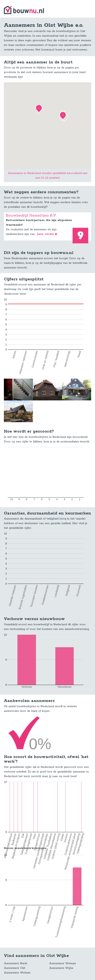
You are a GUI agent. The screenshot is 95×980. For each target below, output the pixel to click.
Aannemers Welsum (17, 973)
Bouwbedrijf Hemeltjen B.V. (31, 216)
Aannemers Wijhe (61, 968)
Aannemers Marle (16, 963)
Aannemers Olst (15, 968)
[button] (39, 109)
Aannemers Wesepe (63, 963)
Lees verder (46, 234)
